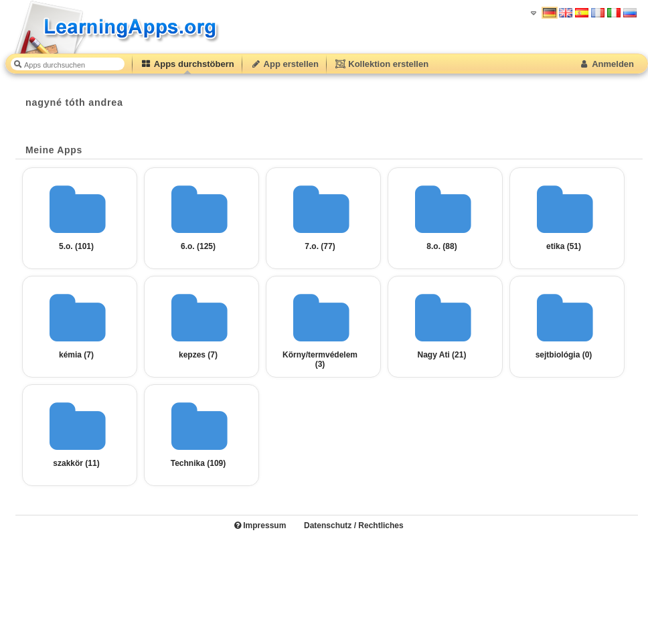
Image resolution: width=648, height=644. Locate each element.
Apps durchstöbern (187, 64)
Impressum (260, 526)
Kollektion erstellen (382, 64)
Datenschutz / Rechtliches (354, 526)
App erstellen (285, 64)
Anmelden (606, 64)
